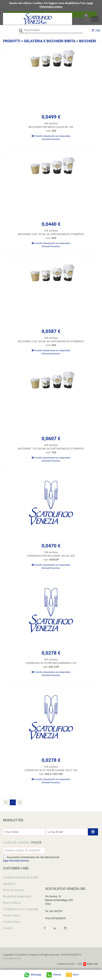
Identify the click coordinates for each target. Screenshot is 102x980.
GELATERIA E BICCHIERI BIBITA (50, 41)
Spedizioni (9, 884)
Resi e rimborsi (12, 903)
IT (93, 31)
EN (98, 31)
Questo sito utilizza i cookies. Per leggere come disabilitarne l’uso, (48, 3)
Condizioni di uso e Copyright (21, 909)
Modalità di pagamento (17, 896)
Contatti (8, 928)
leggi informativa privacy (16, 861)
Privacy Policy (11, 915)
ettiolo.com (91, 964)
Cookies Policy (12, 922)
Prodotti (12, 41)
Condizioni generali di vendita (21, 877)
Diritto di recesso (13, 890)
